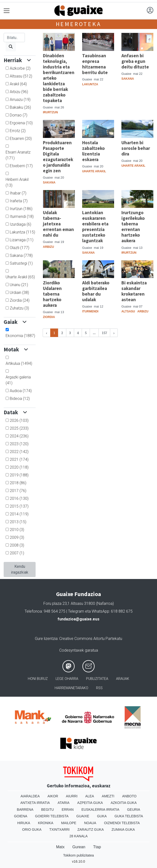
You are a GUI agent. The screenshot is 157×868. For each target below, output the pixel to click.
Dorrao (19, 115)
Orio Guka (32, 829)
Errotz (18, 131)
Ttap (97, 847)
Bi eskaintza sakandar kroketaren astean (134, 291)
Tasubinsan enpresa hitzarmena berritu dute (95, 64)
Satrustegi (21, 263)
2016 (19, 498)
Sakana (21, 256)
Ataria (64, 803)
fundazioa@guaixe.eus (78, 619)
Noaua (90, 823)
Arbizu (19, 92)
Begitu (48, 810)
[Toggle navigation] (7, 11)
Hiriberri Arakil (17, 182)
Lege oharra (67, 679)
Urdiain (19, 293)
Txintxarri (59, 829)
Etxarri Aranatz (18, 155)
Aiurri (72, 796)
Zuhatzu (19, 308)
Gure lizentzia (46, 639)
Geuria (134, 810)
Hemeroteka (79, 24)
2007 (17, 553)
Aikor (53, 796)
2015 (19, 506)
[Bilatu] (14, 38)
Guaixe (83, 816)
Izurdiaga (20, 224)
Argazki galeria (18, 380)
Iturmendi (22, 217)
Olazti (20, 248)
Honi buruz (38, 679)
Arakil (18, 84)
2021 (19, 459)
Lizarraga (22, 240)
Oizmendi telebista (122, 823)
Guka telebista (129, 816)
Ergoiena (21, 123)
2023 (19, 444)
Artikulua (19, 363)
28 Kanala (79, 836)
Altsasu (21, 76)
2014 (19, 514)
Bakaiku (20, 107)
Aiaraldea (30, 796)
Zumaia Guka (123, 829)
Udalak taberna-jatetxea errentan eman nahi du (58, 224)
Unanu (19, 285)
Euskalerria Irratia (100, 810)
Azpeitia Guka (90, 803)
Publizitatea (97, 679)
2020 (19, 467)
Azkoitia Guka (124, 803)
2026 (19, 420)
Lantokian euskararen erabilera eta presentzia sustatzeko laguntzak (95, 227)
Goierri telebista (52, 816)
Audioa (21, 391)
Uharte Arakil (20, 277)
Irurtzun (21, 209)
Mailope (69, 823)
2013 (18, 522)
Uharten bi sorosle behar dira (136, 148)
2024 (19, 436)
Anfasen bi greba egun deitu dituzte (135, 61)
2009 (17, 537)
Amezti (108, 796)
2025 (19, 428)
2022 (19, 452)
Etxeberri (21, 166)
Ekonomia (20, 336)
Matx (60, 847)
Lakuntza (22, 232)
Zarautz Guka (90, 829)
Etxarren (21, 139)
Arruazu (20, 100)
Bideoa (20, 399)
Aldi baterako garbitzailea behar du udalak (96, 291)
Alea (90, 796)
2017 (18, 491)
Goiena (20, 816)
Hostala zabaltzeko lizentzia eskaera (93, 151)
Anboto (129, 796)
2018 (18, 483)
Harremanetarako (71, 688)
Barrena (25, 810)
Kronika (46, 823)
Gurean (79, 847)
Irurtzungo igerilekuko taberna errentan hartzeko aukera (133, 227)
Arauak (123, 679)
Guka (102, 816)
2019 (19, 475)
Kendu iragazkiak (20, 569)
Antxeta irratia (35, 803)
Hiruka (24, 823)
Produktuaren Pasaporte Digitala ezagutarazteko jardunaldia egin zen (58, 157)
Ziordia (20, 300)
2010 (17, 530)
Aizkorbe (20, 68)
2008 (17, 545)
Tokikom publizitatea (78, 855)
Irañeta (19, 201)
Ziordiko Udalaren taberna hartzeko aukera (52, 294)
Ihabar (18, 193)
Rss (99, 688)
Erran (68, 810)
